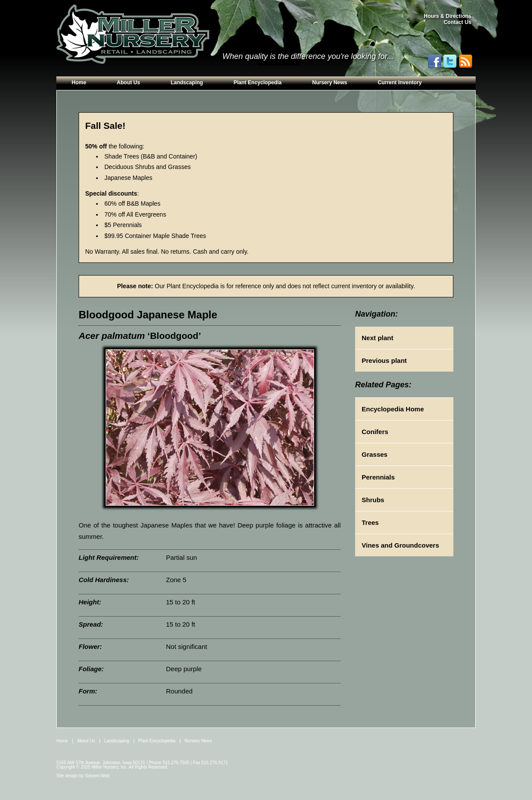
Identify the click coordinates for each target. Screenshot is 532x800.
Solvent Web (98, 776)
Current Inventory (400, 83)
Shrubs (373, 500)
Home (79, 83)
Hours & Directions (447, 16)
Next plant (378, 338)
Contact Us (458, 22)
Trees (370, 522)
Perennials (378, 477)
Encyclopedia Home (393, 409)
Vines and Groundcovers (400, 545)
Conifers (375, 432)
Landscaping (187, 83)
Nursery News (330, 83)
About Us (128, 83)
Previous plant (384, 360)
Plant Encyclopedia (258, 83)
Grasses (375, 454)
